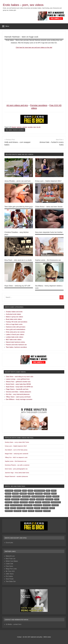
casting (31, 493)
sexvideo (30, 127)
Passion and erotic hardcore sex (16, 345)
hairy (57, 499)
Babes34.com (10, 556)
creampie (39, 493)
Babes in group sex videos (14, 317)
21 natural (9, 491)
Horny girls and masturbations (16, 329)
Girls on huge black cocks (14, 324)
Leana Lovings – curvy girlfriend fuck (18, 379)
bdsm (54, 491)
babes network (40, 491)
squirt (52, 508)
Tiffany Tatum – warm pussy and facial (18, 397)
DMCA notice (47, 637)
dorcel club (26, 496)
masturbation (56, 502)
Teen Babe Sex (11, 581)
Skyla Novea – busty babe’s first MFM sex (19, 387)
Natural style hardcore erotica (15, 342)
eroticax (56, 496)
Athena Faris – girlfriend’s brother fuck (18, 382)
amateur (18, 491)
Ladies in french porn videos (15, 334)
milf (7, 505)
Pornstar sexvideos (39, 105)
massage (46, 502)
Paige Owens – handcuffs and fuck (17, 389)
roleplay (30, 508)
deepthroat (17, 496)
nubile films (28, 505)
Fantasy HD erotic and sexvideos (17, 322)
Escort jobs (9, 543)
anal (25, 491)
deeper (8, 496)
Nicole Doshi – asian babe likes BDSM (18, 384)
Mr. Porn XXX (10, 571)
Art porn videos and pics (17, 105)
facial (8, 499)
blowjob (14, 127)
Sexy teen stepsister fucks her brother (49, 232)
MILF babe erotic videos (14, 340)
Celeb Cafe (9, 564)
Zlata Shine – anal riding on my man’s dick (20, 377)
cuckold (47, 493)
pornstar (25, 127)
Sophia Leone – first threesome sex (48, 260)
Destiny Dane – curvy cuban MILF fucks (17, 442)
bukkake (23, 493)
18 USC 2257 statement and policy (32, 637)
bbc (48, 491)
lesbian (38, 502)
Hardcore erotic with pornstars (16, 327)
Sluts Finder (10, 579)
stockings (18, 511)
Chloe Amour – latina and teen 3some (49, 207)
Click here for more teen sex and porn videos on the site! (34, 47)
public (13, 508)
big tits (8, 493)
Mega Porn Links (11, 569)
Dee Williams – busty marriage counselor (19, 399)
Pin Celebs (9, 576)
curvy (54, 493)
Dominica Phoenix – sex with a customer (17, 465)
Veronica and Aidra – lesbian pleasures (18, 392)
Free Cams (9, 566)
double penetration (38, 496)
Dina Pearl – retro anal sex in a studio (18, 260)
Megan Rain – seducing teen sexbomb (17, 454)
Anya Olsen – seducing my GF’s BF (17, 286)
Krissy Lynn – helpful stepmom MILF (48, 181)
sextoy (37, 508)
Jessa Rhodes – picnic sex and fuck (17, 181)
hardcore (19, 127)
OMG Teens (10, 574)
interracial (24, 502)
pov (7, 508)
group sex (49, 499)
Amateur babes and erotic (14, 312)
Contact (19, 637)
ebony (49, 496)
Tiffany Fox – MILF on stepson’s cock (16, 457)
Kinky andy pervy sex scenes (15, 332)
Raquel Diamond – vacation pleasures (16, 476)
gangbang (40, 499)
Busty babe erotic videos (14, 319)
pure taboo (21, 508)
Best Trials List (11, 559)
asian (30, 491)
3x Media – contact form (14, 624)
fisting (32, 499)
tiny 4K (38, 127)
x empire (47, 511)
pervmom (47, 505)
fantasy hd (25, 499)
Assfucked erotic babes (13, 314)
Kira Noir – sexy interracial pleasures (18, 394)
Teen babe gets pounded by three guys (19, 207)
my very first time (16, 505)
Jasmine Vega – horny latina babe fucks (17, 473)
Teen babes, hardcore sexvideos (15, 130)
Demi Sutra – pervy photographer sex (16, 469)
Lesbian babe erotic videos (15, 337)
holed (16, 502)
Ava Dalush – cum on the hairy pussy (16, 450)
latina (31, 502)
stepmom (9, 511)
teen (35, 127)
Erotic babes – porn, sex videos (23, 5)
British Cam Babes (12, 561)
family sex (15, 499)
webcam (39, 511)
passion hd (38, 505)
